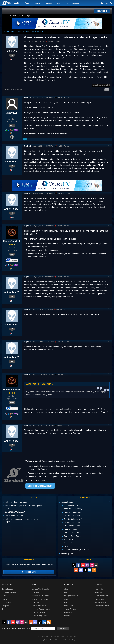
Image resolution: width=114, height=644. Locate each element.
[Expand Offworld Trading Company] (63, 523)
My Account (99, 592)
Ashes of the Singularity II (41, 589)
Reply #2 (28, 146)
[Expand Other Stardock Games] (63, 526)
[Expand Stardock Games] (60, 502)
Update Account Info (102, 606)
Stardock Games (16, 31)
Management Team (71, 596)
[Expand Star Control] (63, 540)
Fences (5, 599)
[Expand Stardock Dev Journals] (63, 543)
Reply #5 (28, 277)
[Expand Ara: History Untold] (63, 506)
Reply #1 (28, 97)
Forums (67, 616)
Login (28, 16)
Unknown (12, 51)
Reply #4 (28, 226)
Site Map (72, 640)
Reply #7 (28, 342)
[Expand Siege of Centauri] (63, 529)
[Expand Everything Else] (60, 554)
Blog (67, 3)
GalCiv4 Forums (53, 41)
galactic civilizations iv (101, 85)
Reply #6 (28, 309)
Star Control (37, 602)
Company (69, 585)
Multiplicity (6, 606)
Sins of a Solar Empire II (41, 599)
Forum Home (11, 16)
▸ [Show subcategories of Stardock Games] (23, 31)
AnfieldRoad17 (12, 162)
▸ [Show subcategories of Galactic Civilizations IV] (42, 31)
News (59, 3)
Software (26, 3)
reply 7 (50, 384)
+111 (12, 126)
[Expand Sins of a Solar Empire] (63, 533)
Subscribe (63, 628)
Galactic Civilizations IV (33, 31)
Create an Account (101, 596)
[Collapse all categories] (110, 502)
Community (48, 3)
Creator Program (70, 609)
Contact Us (68, 612)
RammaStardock (12, 241)
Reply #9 (28, 425)
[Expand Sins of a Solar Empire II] (63, 536)
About (66, 589)
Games (37, 3)
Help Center (99, 589)
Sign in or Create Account (40, 486)
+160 (12, 254)
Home (6, 31)
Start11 (5, 596)
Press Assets (69, 606)
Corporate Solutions (9, 592)
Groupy (5, 609)
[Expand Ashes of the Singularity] (63, 509)
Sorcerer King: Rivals (40, 616)
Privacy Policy (44, 640)
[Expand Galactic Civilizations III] (63, 516)
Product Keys (99, 599)
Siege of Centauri (39, 612)
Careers (67, 599)
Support (76, 3)
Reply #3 (28, 193)
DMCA (65, 640)
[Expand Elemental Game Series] (63, 513)
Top (109, 97)
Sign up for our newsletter (16, 628)
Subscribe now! (29, 572)
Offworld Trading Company (42, 609)
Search (21, 16)
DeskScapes (6, 602)
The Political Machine (40, 606)
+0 (12, 55)
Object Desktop (7, 589)
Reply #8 (28, 374)
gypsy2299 (12, 113)
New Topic (102, 11)
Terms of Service (56, 640)
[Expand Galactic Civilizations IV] (63, 519)
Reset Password (100, 602)
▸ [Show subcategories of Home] (9, 31)
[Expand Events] (63, 546)
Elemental (36, 592)
